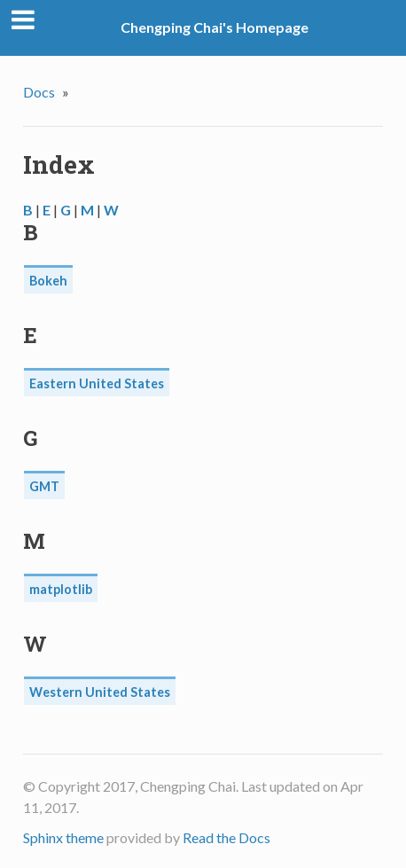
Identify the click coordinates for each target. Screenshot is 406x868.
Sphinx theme (63, 837)
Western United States (100, 692)
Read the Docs (226, 837)
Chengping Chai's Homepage (215, 27)
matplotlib (61, 589)
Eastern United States (97, 383)
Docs (39, 92)
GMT (44, 486)
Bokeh (48, 281)
